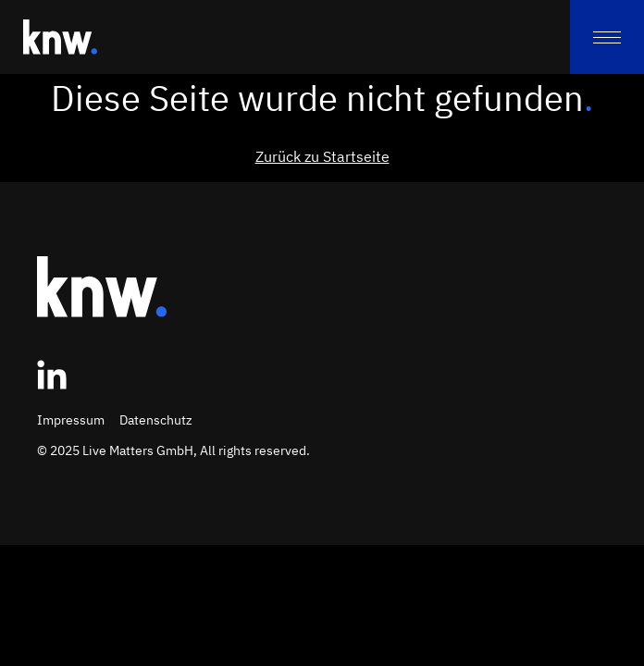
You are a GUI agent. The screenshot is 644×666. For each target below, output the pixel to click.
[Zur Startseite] (60, 37)
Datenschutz (156, 420)
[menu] (607, 37)
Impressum (71, 420)
